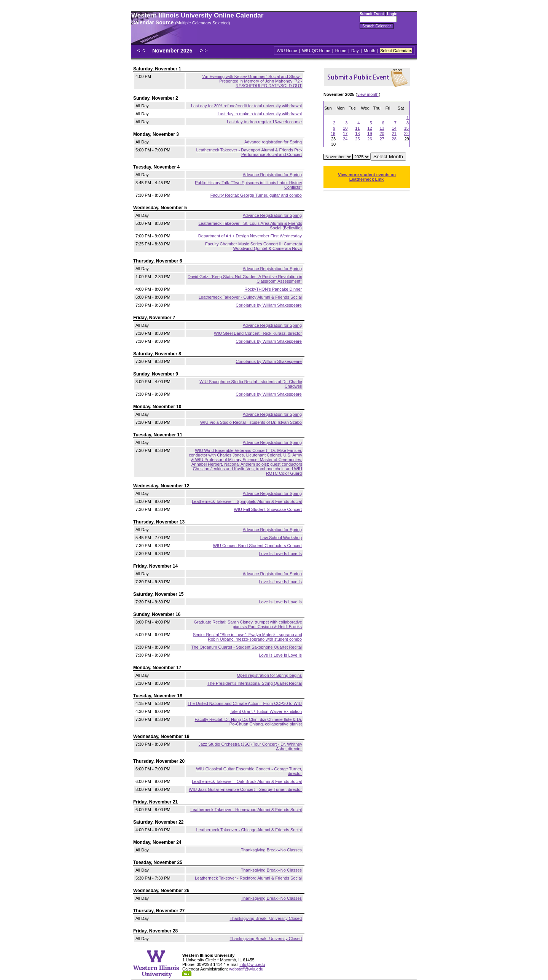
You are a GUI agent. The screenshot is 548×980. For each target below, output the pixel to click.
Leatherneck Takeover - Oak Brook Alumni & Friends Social (247, 781)
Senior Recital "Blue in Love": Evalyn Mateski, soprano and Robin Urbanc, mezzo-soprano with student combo (248, 637)
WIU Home (287, 51)
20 (382, 134)
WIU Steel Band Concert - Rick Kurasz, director (258, 333)
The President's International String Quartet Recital (255, 683)
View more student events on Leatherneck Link (367, 177)
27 (382, 139)
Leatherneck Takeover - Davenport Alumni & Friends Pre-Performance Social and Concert (249, 152)
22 (406, 134)
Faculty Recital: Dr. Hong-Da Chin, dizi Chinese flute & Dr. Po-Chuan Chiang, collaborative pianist (249, 722)
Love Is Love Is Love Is (280, 554)
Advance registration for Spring (273, 142)
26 (370, 139)
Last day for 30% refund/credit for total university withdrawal (246, 106)
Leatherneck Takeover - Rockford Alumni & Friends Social (248, 878)
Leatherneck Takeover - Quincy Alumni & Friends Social (250, 297)
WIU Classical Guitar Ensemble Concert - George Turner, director (249, 771)
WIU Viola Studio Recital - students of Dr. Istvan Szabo (251, 422)
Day (355, 51)
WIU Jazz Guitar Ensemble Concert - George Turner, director (245, 789)
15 (406, 128)
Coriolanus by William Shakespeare (269, 305)
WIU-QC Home (316, 51)
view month (368, 94)
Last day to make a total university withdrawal (260, 114)
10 (345, 128)
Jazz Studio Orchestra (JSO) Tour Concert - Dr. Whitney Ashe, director (250, 746)
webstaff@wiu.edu (246, 969)
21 (394, 134)
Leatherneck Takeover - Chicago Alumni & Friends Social (249, 830)
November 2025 (173, 51)
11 (357, 128)
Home (341, 51)
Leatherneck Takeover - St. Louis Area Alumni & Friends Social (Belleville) (251, 226)
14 (394, 128)
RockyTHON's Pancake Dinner (273, 289)
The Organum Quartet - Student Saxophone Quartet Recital (247, 647)
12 (370, 128)
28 (394, 139)
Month (370, 51)
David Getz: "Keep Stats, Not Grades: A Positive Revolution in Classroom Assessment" (245, 279)
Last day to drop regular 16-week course (264, 122)
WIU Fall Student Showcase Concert (268, 509)
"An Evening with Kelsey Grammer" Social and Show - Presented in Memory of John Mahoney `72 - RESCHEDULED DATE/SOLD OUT (252, 81)
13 (382, 128)
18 (357, 134)
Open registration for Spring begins (269, 675)
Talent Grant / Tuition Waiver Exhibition (266, 711)
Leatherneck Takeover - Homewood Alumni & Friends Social (246, 810)
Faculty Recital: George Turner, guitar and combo (256, 195)
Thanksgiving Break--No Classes (271, 850)
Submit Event (372, 14)
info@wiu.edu (252, 964)
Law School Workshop (281, 538)
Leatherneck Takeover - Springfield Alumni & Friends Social (247, 501)
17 (345, 134)
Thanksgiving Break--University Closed (266, 918)
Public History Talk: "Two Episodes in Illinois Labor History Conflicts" (249, 185)
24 (345, 139)
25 (357, 139)
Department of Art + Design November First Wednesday (250, 236)
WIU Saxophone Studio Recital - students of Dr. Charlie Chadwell (251, 384)
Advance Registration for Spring (272, 175)
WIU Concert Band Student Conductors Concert (257, 546)
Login (392, 14)
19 (370, 134)
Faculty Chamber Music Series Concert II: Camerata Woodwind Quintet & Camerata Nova (254, 246)
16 (333, 134)
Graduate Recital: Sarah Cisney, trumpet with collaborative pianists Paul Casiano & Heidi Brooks (248, 624)
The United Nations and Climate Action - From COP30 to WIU (245, 703)
